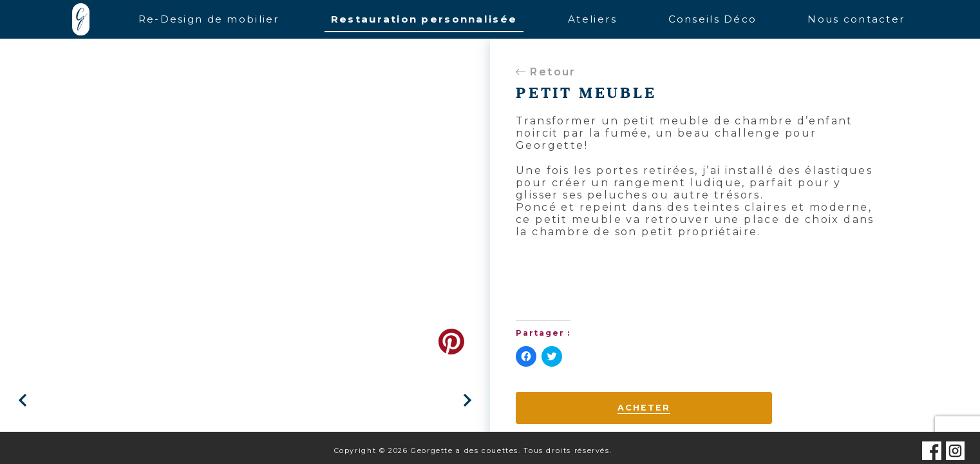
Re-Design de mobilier (209, 19)
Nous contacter (856, 19)
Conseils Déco (713, 19)
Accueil (81, 19)
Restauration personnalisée (424, 19)
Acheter (644, 408)
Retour (546, 72)
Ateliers (592, 19)
